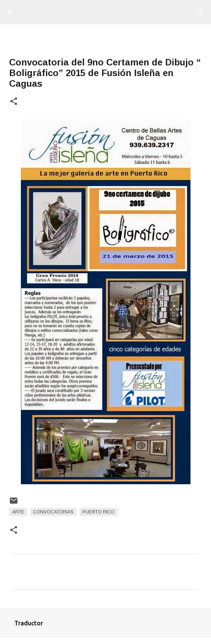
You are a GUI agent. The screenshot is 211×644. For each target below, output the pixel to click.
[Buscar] (200, 12)
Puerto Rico (98, 512)
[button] (14, 102)
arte (18, 512)
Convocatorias (53, 512)
